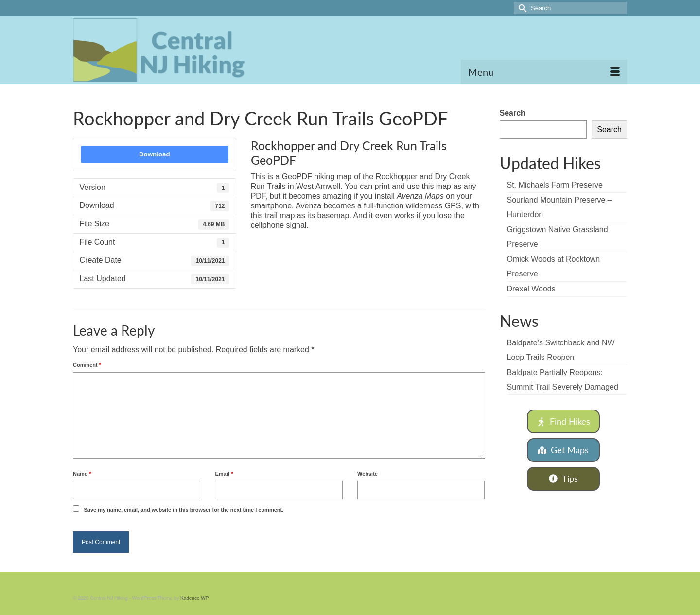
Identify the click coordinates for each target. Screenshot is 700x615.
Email (224, 474)
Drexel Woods (531, 289)
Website (367, 474)
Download (155, 154)
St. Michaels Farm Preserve (555, 185)
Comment (87, 365)
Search (513, 113)
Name (82, 474)
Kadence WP (194, 598)
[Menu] (544, 72)
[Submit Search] (521, 8)
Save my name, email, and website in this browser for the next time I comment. (184, 510)
